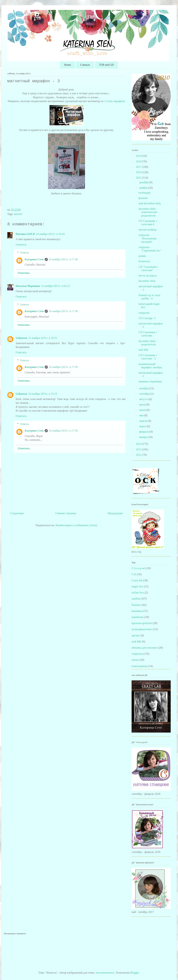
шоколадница (139, 666)
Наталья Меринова (28, 286)
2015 (139, 178)
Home (68, 65)
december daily (147, 281)
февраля (144, 432)
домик (142, 256)
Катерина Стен (34, 259)
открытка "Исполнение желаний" (148, 238)
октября (144, 388)
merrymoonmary (105, 973)
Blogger (135, 973)
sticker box (138, 593)
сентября (145, 394)
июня (143, 410)
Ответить (21, 245)
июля (143, 405)
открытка (144, 313)
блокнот (136, 605)
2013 (139, 449)
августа (144, 399)
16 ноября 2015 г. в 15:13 (43, 394)
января (144, 437)
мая (142, 415)
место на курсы (148, 276)
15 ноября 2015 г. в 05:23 (55, 286)
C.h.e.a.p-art (138, 568)
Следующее (17, 513)
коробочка (138, 617)
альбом (136, 599)
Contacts (85, 65)
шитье (135, 660)
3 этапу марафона (115, 101)
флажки (143, 198)
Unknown (21, 338)
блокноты (144, 261)
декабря (144, 182)
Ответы (24, 253)
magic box (137, 586)
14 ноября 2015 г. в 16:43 (50, 234)
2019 (139, 156)
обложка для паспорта (145, 648)
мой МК (143, 350)
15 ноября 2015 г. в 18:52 (43, 338)
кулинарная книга (142, 629)
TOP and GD (106, 65)
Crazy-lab (137, 580)
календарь (145, 193)
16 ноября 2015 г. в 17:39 (63, 367)
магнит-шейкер (148, 230)
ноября (144, 188)
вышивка (137, 611)
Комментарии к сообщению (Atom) (76, 525)
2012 (139, 455)
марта (143, 426)
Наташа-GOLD (25, 234)
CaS (134, 574)
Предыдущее (115, 513)
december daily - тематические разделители (148, 212)
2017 (139, 167)
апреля (144, 421)
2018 (139, 161)
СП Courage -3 (147, 318)
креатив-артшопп (142, 623)
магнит (18, 214)
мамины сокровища (150, 381)
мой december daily (150, 203)
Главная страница (66, 513)
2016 (139, 172)
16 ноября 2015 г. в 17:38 (63, 259)
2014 (139, 444)
